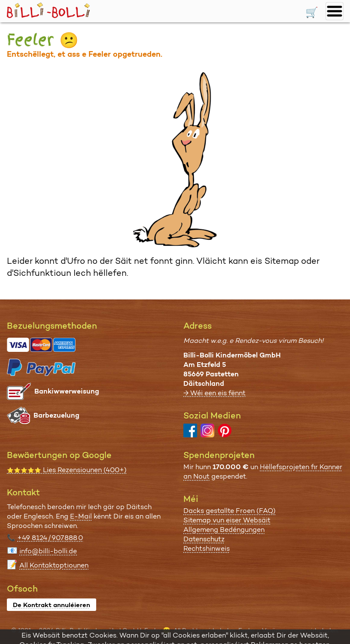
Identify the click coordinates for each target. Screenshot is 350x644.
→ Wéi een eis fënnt (215, 393)
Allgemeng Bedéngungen (224, 530)
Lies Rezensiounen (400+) (67, 470)
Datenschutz (204, 539)
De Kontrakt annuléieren (52, 605)
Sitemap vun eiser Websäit (227, 520)
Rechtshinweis (207, 548)
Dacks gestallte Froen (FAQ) (230, 511)
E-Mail (81, 516)
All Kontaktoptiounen (54, 565)
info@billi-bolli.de (48, 551)
